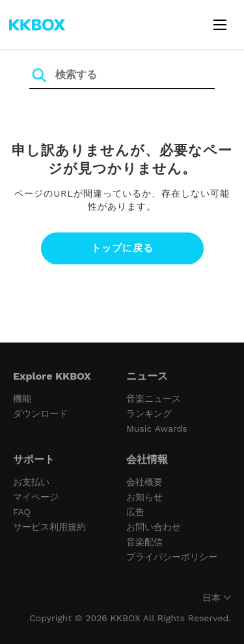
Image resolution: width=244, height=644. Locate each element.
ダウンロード (40, 413)
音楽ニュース (154, 399)
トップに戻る (122, 248)
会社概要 (144, 482)
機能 (22, 399)
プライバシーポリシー (172, 557)
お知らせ (144, 497)
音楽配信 (144, 542)
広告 (135, 512)
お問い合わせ (154, 527)
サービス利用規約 (49, 527)
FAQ (22, 512)
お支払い (31, 482)
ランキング (149, 413)
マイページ (36, 497)
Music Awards (157, 428)
